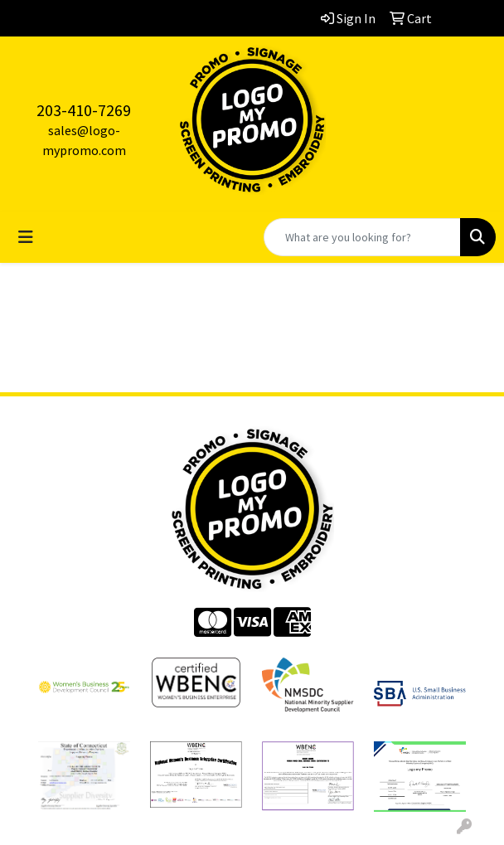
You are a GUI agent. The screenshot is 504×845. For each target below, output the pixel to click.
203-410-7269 (84, 110)
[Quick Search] (362, 237)
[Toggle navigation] (26, 237)
